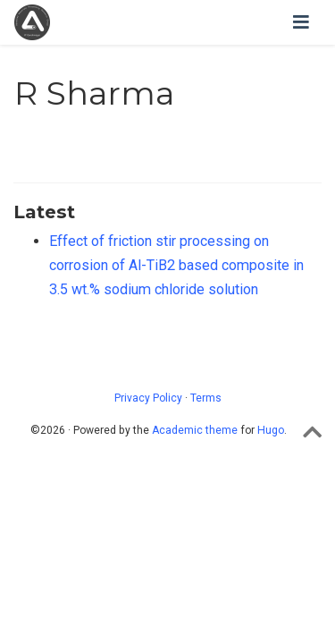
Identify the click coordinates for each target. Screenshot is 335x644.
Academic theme (195, 430)
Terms (206, 398)
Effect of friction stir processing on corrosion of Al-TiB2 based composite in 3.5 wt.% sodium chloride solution (176, 265)
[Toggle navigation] (301, 22)
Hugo (271, 430)
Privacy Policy (148, 398)
